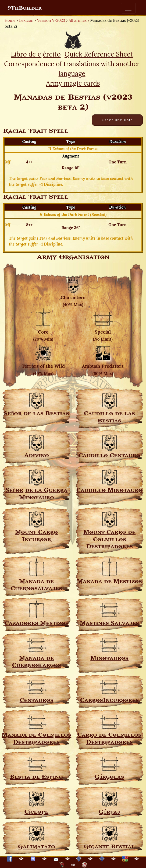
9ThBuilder (25, 8)
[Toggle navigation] (128, 8)
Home (10, 20)
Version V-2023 (51, 20)
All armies (78, 20)
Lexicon (26, 20)
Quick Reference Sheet (99, 54)
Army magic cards (73, 83)
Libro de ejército (36, 54)
